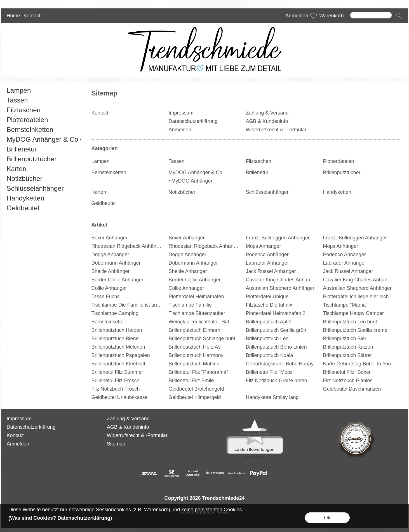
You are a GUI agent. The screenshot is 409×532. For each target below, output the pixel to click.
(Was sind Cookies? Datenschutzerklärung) (60, 518)
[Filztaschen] (44, 110)
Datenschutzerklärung (31, 427)
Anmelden (297, 16)
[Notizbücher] (44, 179)
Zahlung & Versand (128, 419)
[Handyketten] (44, 198)
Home (13, 16)
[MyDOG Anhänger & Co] (44, 139)
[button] (399, 16)
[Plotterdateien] (44, 120)
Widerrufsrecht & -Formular (137, 435)
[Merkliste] (314, 16)
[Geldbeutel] (44, 208)
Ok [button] (327, 518)
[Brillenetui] (44, 149)
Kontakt (32, 16)
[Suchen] (371, 15)
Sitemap (116, 444)
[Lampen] (44, 90)
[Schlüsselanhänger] (44, 188)
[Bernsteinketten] (44, 129)
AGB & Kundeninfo (128, 427)
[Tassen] (44, 100)
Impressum (19, 419)
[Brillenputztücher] (44, 159)
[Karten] (44, 169)
